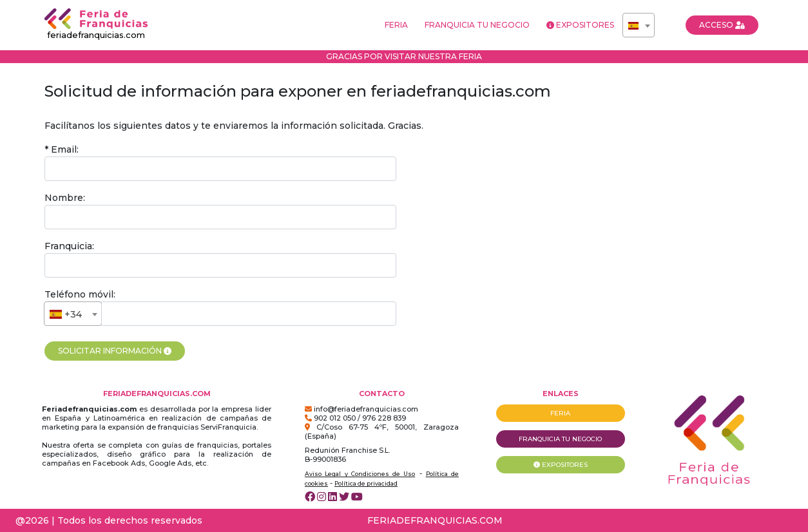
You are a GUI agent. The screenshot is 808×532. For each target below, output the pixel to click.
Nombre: (65, 198)
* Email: (62, 149)
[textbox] (639, 26)
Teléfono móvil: (80, 294)
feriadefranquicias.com (96, 24)
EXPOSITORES (580, 25)
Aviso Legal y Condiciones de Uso (360, 474)
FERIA (396, 25)
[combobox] (639, 25)
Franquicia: (69, 246)
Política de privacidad (366, 483)
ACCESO (722, 25)
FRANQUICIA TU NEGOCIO (477, 25)
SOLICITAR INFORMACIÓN (115, 351)
